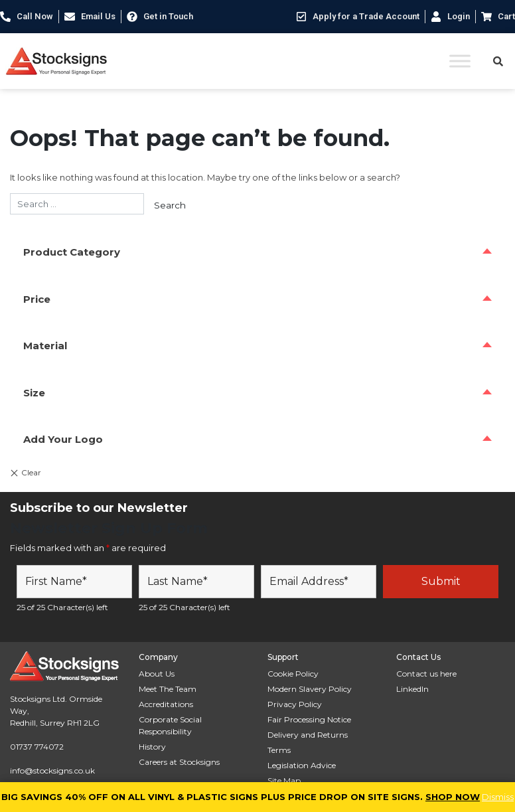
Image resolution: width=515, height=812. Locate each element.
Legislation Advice (302, 765)
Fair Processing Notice (309, 719)
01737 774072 (37, 747)
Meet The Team (168, 689)
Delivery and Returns (308, 735)
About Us (157, 674)
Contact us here (426, 674)
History (152, 747)
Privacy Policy (295, 704)
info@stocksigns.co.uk (52, 771)
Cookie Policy (293, 674)
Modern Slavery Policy (310, 689)
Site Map (284, 780)
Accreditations (166, 704)
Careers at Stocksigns (179, 762)
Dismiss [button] (498, 797)
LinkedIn (412, 689)
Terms (279, 750)
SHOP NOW (453, 797)
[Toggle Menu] (460, 61)
